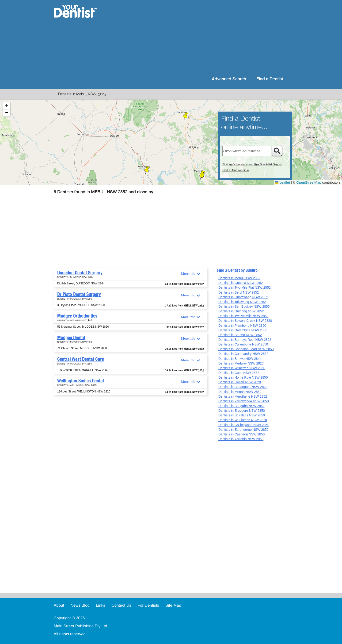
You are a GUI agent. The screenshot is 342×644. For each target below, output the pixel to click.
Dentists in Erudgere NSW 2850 (242, 411)
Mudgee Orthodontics (77, 316)
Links (101, 605)
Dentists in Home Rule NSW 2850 (243, 377)
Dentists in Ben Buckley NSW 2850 (244, 306)
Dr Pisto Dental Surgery (79, 294)
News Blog (80, 605)
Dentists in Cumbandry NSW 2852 (243, 354)
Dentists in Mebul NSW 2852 (239, 278)
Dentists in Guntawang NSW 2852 (243, 297)
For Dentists (148, 605)
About (59, 605)
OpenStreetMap (309, 182)
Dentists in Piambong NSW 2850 (242, 326)
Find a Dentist (270, 79)
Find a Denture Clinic (236, 170)
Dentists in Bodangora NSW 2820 (243, 387)
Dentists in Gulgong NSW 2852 (241, 311)
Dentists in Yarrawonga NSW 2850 (244, 401)
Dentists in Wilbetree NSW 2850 (242, 368)
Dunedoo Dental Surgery (80, 273)
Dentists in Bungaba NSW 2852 (241, 406)
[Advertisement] (201, 38)
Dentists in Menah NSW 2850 (240, 392)
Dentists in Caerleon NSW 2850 (242, 434)
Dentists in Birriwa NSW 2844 (240, 359)
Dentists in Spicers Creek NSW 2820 (245, 321)
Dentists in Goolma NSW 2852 (241, 283)
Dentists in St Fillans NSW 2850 (242, 415)
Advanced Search (229, 79)
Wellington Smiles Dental (81, 381)
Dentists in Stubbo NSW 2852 (240, 335)
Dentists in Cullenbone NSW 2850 (243, 344)
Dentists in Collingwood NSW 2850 (244, 425)
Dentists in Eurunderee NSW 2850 (243, 430)
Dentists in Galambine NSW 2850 (243, 330)
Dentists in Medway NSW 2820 (241, 363)
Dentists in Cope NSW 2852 (239, 373)
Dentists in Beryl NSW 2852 (239, 292)
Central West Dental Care (81, 359)
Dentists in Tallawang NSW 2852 (242, 302)
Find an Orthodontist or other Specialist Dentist (252, 164)
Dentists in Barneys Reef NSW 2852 (245, 340)
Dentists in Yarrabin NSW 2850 (241, 439)
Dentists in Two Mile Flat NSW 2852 (245, 287)
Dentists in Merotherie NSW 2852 (243, 396)
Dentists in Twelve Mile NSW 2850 (243, 316)
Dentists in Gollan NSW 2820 (240, 382)
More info (188, 274)
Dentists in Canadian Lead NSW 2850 (246, 349)
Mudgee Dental (71, 338)
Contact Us (121, 605)
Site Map (173, 605)
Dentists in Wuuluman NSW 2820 (243, 420)
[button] (186, 116)
